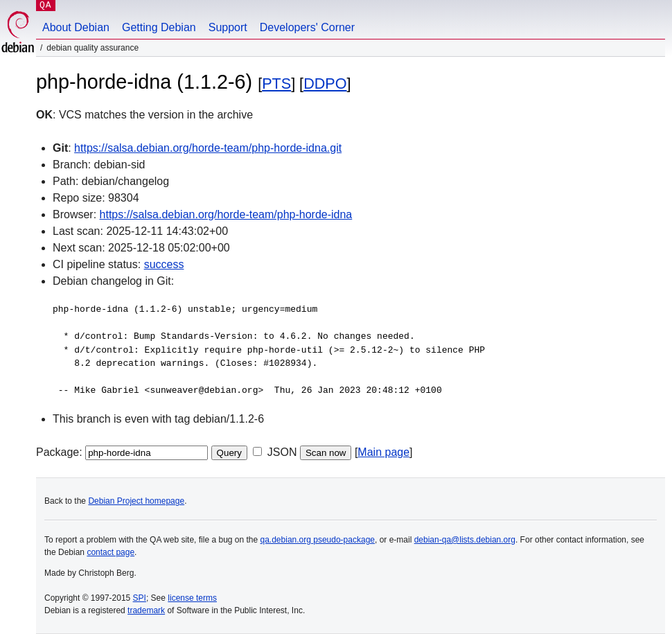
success (164, 264)
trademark (146, 610)
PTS (276, 83)
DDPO (325, 83)
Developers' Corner (307, 27)
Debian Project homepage (136, 501)
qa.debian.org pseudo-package (318, 540)
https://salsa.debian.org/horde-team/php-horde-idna (226, 214)
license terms (192, 598)
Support (228, 27)
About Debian (76, 27)
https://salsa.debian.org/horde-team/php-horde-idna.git (208, 148)
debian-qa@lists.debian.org (465, 540)
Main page (383, 452)
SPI (140, 598)
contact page (110, 552)
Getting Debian (159, 27)
